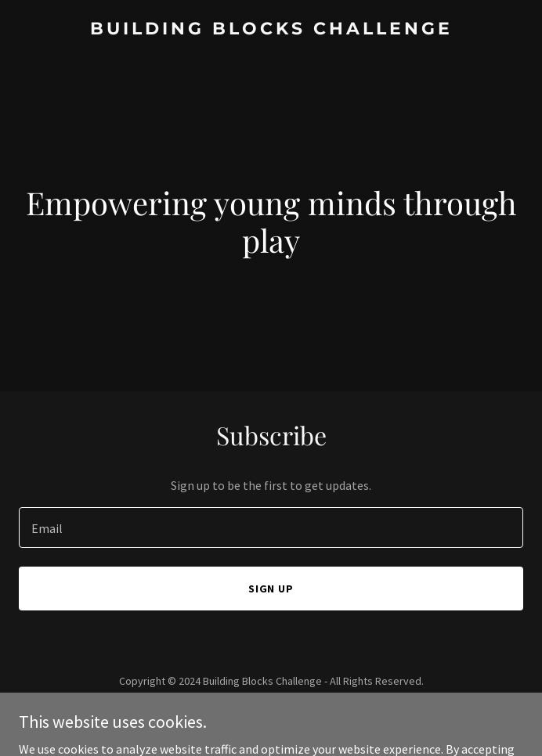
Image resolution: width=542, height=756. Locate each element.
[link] (271, 30)
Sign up (271, 589)
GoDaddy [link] (301, 716)
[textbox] (271, 527)
